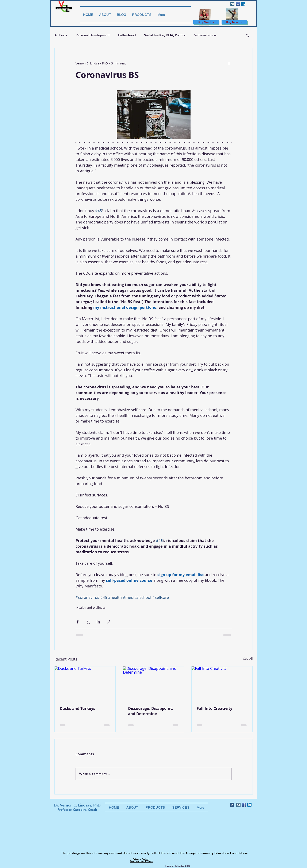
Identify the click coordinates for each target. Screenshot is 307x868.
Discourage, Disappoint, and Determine (151, 711)
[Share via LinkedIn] (98, 622)
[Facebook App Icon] (238, 4)
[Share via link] (109, 622)
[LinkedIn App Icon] (243, 4)
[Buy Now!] (206, 22)
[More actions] (229, 63)
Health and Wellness (91, 608)
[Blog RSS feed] (232, 805)
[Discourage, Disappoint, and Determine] (153, 683)
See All (248, 659)
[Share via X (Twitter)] (88, 622)
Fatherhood (127, 35)
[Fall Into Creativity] (222, 683)
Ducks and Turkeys (77, 708)
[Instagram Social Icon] (232, 4)
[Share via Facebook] (78, 622)
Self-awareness (205, 35)
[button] (247, 35)
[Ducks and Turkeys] (85, 683)
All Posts (61, 35)
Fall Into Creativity (214, 708)
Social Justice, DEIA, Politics (165, 35)
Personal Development (93, 35)
